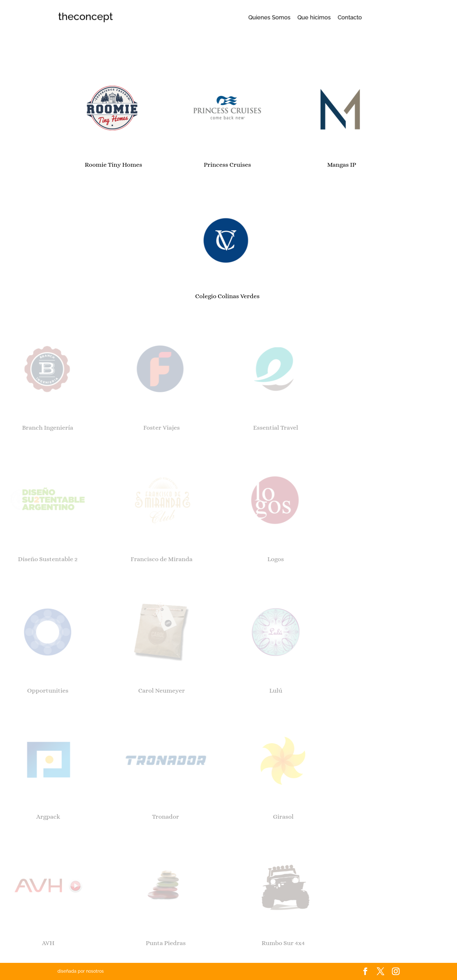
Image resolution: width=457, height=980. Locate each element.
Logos (231, 559)
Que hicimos (297, 18)
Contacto (321, 18)
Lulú (231, 691)
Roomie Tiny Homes (73, 165)
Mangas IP (302, 165)
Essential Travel (231, 428)
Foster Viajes (117, 428)
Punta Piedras (123, 943)
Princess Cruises (188, 165)
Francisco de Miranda (117, 559)
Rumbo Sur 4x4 (241, 943)
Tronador (123, 817)
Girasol (241, 817)
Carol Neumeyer (117, 691)
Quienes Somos (267, 18)
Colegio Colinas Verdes (188, 296)
